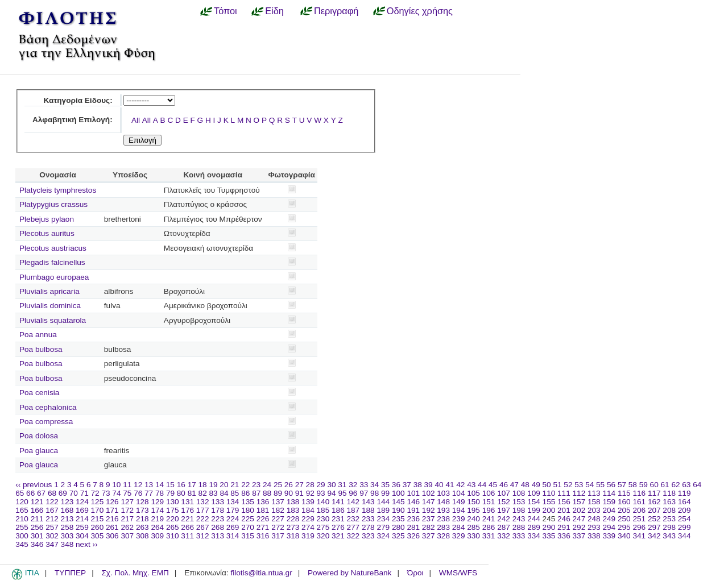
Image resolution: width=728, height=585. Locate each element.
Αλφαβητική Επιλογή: (73, 120)
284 (459, 527)
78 (160, 493)
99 (385, 493)
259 (82, 527)
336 (564, 536)
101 (413, 493)
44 (482, 485)
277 (353, 527)
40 (439, 485)
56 (611, 485)
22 (245, 485)
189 (383, 510)
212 (52, 519)
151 (489, 502)
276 (338, 527)
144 (383, 502)
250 (624, 519)
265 (173, 527)
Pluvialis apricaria (49, 291)
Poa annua (38, 335)
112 (579, 493)
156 (564, 502)
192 (429, 510)
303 (67, 536)
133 (218, 502)
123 (67, 502)
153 (519, 502)
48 (525, 485)
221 (187, 519)
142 (353, 502)
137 (278, 502)
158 (594, 502)
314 (233, 536)
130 (173, 502)
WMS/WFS (458, 573)
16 (181, 485)
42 (460, 485)
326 (413, 536)
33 (364, 485)
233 (368, 519)
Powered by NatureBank (349, 573)
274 (308, 527)
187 (353, 510)
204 (609, 510)
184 (308, 510)
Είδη (274, 11)
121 (37, 502)
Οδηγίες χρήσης (420, 11)
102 (429, 493)
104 (459, 493)
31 (342, 485)
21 (235, 485)
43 (471, 485)
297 (654, 527)
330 (473, 536)
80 (181, 493)
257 (52, 527)
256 (37, 527)
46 (504, 485)
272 (278, 527)
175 (173, 510)
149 (459, 502)
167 (52, 510)
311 (187, 536)
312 (203, 536)
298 (669, 527)
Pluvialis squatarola (53, 320)
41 (450, 485)
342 (654, 536)
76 (138, 493)
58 (633, 485)
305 (98, 536)
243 (519, 519)
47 (514, 485)
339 (609, 536)
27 (299, 485)
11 (127, 485)
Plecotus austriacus (53, 248)
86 (245, 493)
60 (654, 485)
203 (594, 510)
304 (82, 536)
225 (248, 519)
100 (398, 493)
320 (323, 536)
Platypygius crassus (53, 204)
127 (127, 502)
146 (413, 502)
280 (398, 527)
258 (67, 527)
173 (142, 510)
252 (654, 519)
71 (84, 493)
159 (609, 502)
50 (547, 485)
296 (639, 527)
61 (665, 485)
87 (256, 493)
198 (519, 510)
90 (289, 493)
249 (609, 519)
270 (248, 527)
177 (203, 510)
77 (149, 493)
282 (429, 527)
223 (218, 519)
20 (224, 485)
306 (112, 536)
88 (267, 493)
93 (321, 493)
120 (22, 502)
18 (203, 485)
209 (684, 510)
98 (375, 493)
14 (160, 485)
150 (473, 502)
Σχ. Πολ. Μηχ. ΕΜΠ (135, 573)
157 (579, 502)
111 (564, 493)
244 (534, 519)
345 (22, 544)
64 (697, 485)
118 (669, 493)
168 (67, 510)
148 (443, 502)
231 (338, 519)
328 (443, 536)
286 (489, 527)
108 (519, 493)
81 (192, 493)
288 (519, 527)
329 (459, 536)
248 (594, 519)
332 (504, 536)
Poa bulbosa (41, 349)
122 (52, 502)
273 (293, 527)
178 (218, 510)
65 (20, 493)
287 (504, 527)
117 (654, 493)
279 (383, 527)
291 (564, 527)
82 (203, 493)
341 (639, 536)
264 (157, 527)
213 (67, 519)
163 (669, 502)
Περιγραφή (336, 11)
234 (383, 519)
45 (493, 485)
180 (248, 510)
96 (353, 493)
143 (368, 502)
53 (579, 485)
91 (299, 493)
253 (669, 519)
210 (22, 519)
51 (557, 485)
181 (263, 510)
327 (429, 536)
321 (338, 536)
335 (549, 536)
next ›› (87, 544)
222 (203, 519)
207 (654, 510)
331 (489, 536)
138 (293, 502)
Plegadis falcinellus (52, 262)
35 (385, 485)
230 (323, 519)
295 (624, 527)
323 (368, 536)
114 (609, 493)
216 (112, 519)
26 (289, 485)
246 (564, 519)
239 (459, 519)
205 (624, 510)
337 (579, 536)
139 (308, 502)
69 (63, 493)
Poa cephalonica (48, 407)
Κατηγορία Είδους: (78, 100)
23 (256, 485)
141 (338, 502)
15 (170, 485)
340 (624, 536)
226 (263, 519)
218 (142, 519)
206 (639, 510)
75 (127, 493)
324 (383, 536)
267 (203, 527)
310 (173, 536)
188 (368, 510)
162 (654, 502)
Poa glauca (39, 451)
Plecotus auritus (47, 233)
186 (338, 510)
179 (233, 510)
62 (675, 485)
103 (443, 493)
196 (489, 510)
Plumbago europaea (54, 277)
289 (534, 527)
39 (429, 485)
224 (233, 519)
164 (684, 502)
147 (429, 502)
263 (142, 527)
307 (127, 536)
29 (321, 485)
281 (413, 527)
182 (278, 510)
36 (396, 485)
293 (594, 527)
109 (534, 493)
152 (504, 502)
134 (233, 502)
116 (639, 493)
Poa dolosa (39, 436)
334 (534, 536)
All (136, 120)
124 (82, 502)
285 (473, 527)
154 (534, 502)
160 (624, 502)
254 (684, 519)
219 (157, 519)
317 (278, 536)
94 (331, 493)
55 (600, 485)
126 (112, 502)
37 (407, 485)
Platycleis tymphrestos (58, 190)
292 (579, 527)
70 (74, 493)
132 (203, 502)
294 (609, 527)
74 (116, 493)
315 (248, 536)
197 (504, 510)
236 (413, 519)
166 (37, 510)
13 (149, 485)
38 (418, 485)
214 (82, 519)
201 (564, 510)
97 (364, 493)
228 (293, 519)
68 (52, 493)
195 (473, 510)
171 (112, 510)
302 (52, 536)
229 (308, 519)
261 (112, 527)
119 (684, 493)
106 (489, 493)
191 (413, 510)
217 (127, 519)
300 (22, 536)
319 (308, 536)
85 (235, 493)
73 (106, 493)
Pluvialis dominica (50, 306)
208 (669, 510)
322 (353, 536)
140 (323, 502)
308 (142, 536)
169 (82, 510)
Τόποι (226, 11)
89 (278, 493)
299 (684, 527)
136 (263, 502)
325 (398, 536)
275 (323, 527)
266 (187, 527)
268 (218, 527)
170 (98, 510)
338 (594, 536)
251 (639, 519)
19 (213, 485)
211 (37, 519)
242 (504, 519)
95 (342, 493)
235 (398, 519)
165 (22, 510)
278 (368, 527)
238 (443, 519)
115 (624, 493)
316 (263, 536)
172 (127, 510)
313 (218, 536)
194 (459, 510)
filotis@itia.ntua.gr (261, 573)
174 (157, 510)
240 (473, 519)
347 (52, 544)
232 (353, 519)
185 (323, 510)
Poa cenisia (39, 393)
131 (187, 502)
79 (170, 493)
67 (41, 493)
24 (267, 485)
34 (375, 485)
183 (293, 510)
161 (639, 502)
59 (644, 485)
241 (489, 519)
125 (98, 502)
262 (127, 527)
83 (214, 493)
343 (669, 536)
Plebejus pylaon (47, 219)
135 (248, 502)
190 (398, 510)
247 (579, 519)
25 (278, 485)
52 (568, 485)
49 (536, 485)
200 (549, 510)
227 (278, 519)
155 (549, 502)
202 (579, 510)
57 (622, 485)
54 (590, 485)
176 (187, 510)
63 (686, 485)
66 (30, 493)
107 (504, 493)
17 (192, 485)
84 (224, 493)
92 (310, 493)
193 (443, 510)
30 (331, 485)
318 (293, 536)
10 (116, 485)
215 (98, 519)
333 (519, 536)
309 (157, 536)
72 (95, 493)
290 (549, 527)
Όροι (415, 573)
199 (534, 510)
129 (157, 502)
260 (98, 527)
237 (429, 519)
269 (233, 527)
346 (37, 544)
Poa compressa (46, 422)
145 (398, 502)
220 (173, 519)
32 (353, 485)
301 (37, 536)
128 (142, 502)
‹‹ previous (34, 485)
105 (473, 493)
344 (684, 536)
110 (549, 493)
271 (263, 527)
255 (22, 527)
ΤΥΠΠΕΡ (70, 573)
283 (443, 527)
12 (138, 485)
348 (67, 544)
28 (310, 485)
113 (594, 493)
